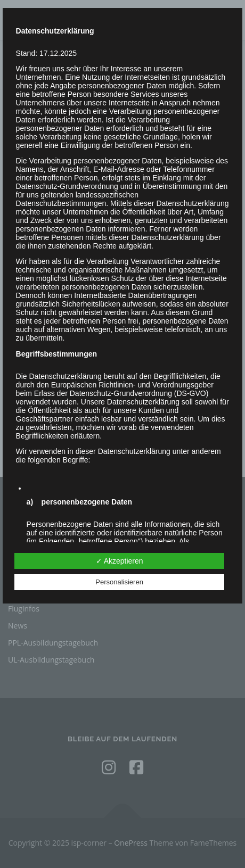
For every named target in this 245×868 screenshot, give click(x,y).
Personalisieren (119, 582)
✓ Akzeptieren (120, 561)
